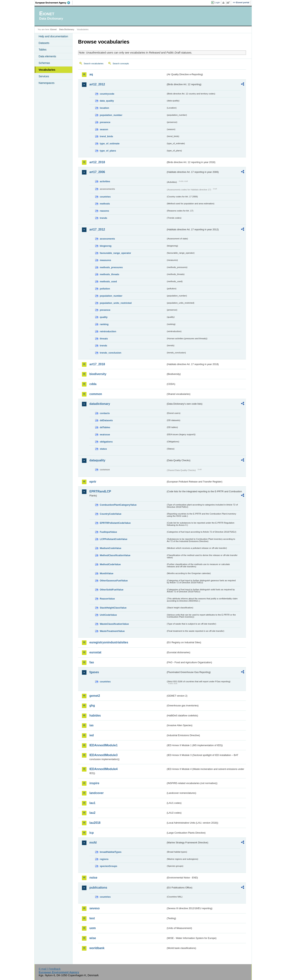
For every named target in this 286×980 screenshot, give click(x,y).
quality (104, 317)
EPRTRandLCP (100, 491)
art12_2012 (97, 84)
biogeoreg (106, 246)
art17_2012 (97, 229)
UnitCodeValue (108, 615)
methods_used (108, 281)
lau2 (93, 813)
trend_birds (106, 136)
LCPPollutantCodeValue (114, 539)
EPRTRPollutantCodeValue (115, 523)
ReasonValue (107, 599)
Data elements (47, 56)
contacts (105, 413)
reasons (104, 211)
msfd (93, 843)
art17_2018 (97, 364)
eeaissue (105, 434)
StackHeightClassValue (113, 608)
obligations (106, 442)
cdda (93, 384)
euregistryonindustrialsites (109, 642)
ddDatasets (106, 420)
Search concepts (121, 64)
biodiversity (98, 374)
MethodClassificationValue (115, 555)
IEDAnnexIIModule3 (104, 755)
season (104, 129)
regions (104, 859)
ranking (104, 324)
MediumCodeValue (111, 548)
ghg (92, 706)
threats (104, 339)
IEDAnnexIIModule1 (104, 745)
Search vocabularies (94, 64)
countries (105, 197)
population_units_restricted (116, 303)
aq (91, 74)
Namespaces (47, 83)
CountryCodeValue (111, 514)
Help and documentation (53, 36)
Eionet (54, 29)
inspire (94, 783)
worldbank (97, 948)
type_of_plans (108, 151)
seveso (95, 908)
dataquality (97, 460)
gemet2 (95, 696)
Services (44, 76)
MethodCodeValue (110, 564)
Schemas (44, 63)
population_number (111, 115)
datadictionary (100, 404)
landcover (97, 793)
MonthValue (107, 573)
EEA (54, 3)
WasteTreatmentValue (112, 631)
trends (104, 218)
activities (105, 181)
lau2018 (95, 823)
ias (92, 725)
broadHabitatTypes (111, 852)
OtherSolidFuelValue (112, 590)
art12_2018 (97, 162)
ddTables (105, 427)
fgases (94, 672)
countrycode (107, 94)
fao (92, 662)
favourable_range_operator (116, 253)
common (96, 394)
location (104, 108)
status (103, 449)
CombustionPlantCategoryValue (118, 505)
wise (93, 938)
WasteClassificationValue (114, 624)
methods (105, 204)
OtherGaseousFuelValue (114, 581)
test (92, 918)
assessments (107, 239)
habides (95, 715)
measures (106, 260)
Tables (43, 50)
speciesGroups (109, 866)
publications (98, 888)
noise (93, 878)
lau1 (93, 803)
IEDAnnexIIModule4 (104, 769)
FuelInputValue (108, 532)
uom (93, 928)
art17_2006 (97, 172)
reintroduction (108, 331)
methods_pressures (111, 267)
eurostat (95, 652)
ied (92, 735)
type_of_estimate (110, 144)
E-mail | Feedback (50, 969)
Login (217, 2)
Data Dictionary (67, 29)
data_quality (107, 101)
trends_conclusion (111, 353)
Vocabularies (47, 70)
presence (105, 122)
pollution (105, 289)
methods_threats (110, 274)
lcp (92, 833)
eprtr (93, 482)
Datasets (44, 43)
